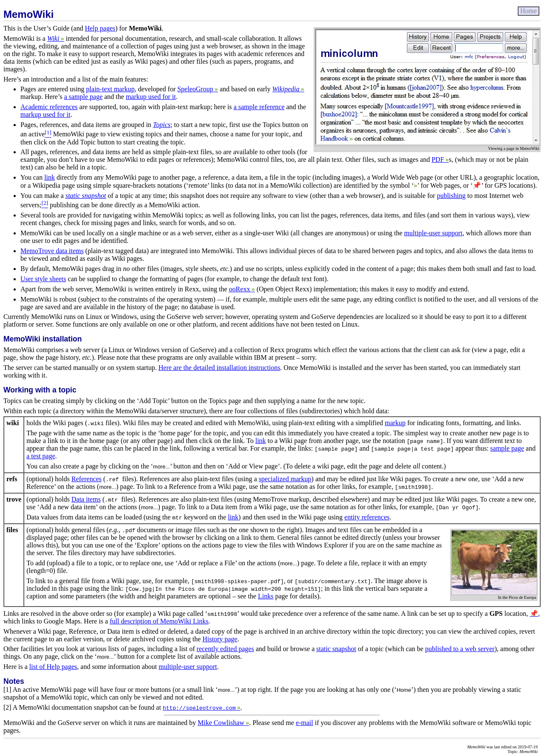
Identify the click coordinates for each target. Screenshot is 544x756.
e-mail (305, 723)
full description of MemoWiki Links (159, 621)
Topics (162, 125)
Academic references (49, 107)
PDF (440, 159)
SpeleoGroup (198, 89)
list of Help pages (53, 667)
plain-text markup (110, 89)
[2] (7, 707)
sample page (507, 448)
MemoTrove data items (52, 251)
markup (395, 423)
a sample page (84, 97)
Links (266, 596)
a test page (41, 456)
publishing (451, 196)
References (86, 479)
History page (220, 639)
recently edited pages (225, 649)
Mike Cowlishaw (223, 723)
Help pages (100, 28)
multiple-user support (433, 233)
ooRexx (242, 289)
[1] (7, 690)
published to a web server (460, 649)
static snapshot (86, 196)
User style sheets (43, 279)
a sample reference (259, 107)
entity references (367, 517)
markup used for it (151, 97)
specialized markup (285, 479)
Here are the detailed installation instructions (220, 368)
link (50, 177)
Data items (86, 499)
